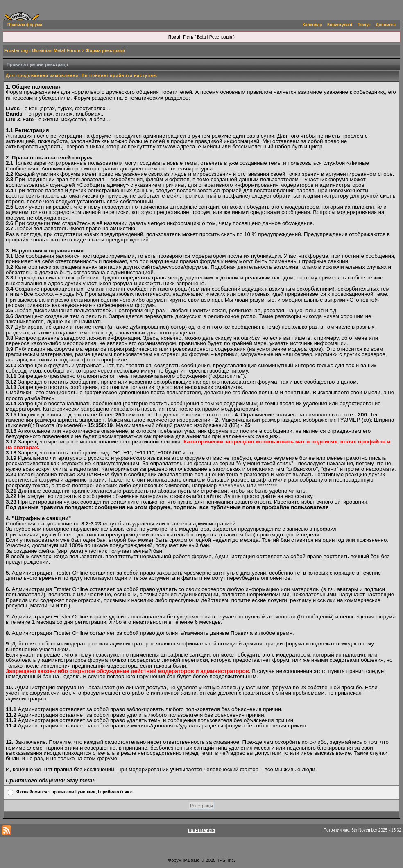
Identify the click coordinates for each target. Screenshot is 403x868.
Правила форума (25, 25)
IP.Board (191, 860)
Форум (175, 860)
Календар (312, 25)
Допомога (386, 25)
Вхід (201, 37)
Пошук (364, 25)
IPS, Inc (226, 860)
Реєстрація (221, 37)
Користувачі (340, 25)
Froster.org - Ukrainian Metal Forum (42, 50)
